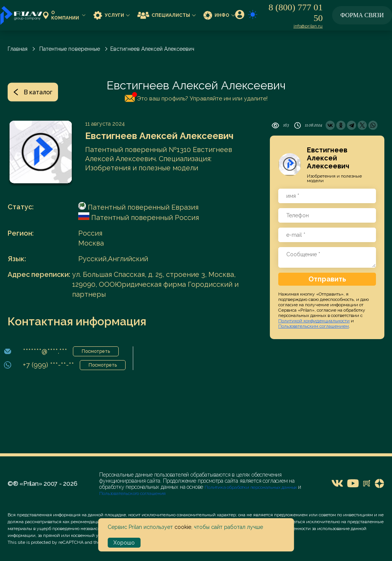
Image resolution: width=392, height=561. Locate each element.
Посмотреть (96, 351)
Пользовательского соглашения (132, 493)
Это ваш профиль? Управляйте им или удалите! (196, 97)
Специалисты (167, 15)
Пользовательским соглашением (314, 326)
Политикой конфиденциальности (314, 321)
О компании (64, 15)
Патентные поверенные (70, 49)
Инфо (219, 15)
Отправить (327, 279)
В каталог (33, 92)
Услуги (111, 15)
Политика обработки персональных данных (251, 487)
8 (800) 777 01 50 (295, 13)
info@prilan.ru (308, 26)
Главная (18, 49)
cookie (183, 527)
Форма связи (362, 15)
